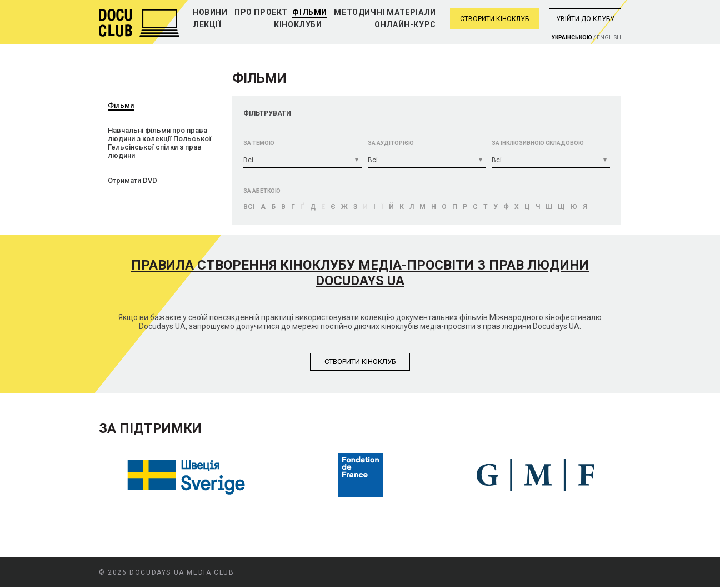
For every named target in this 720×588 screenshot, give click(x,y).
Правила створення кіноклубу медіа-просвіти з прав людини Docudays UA (360, 273)
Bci (249, 207)
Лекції (207, 24)
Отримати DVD (132, 180)
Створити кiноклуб (360, 362)
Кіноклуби (298, 24)
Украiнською (572, 38)
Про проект (261, 12)
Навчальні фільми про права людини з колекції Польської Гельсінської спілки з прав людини (159, 143)
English (609, 38)
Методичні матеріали (385, 12)
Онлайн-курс (405, 24)
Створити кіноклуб (494, 19)
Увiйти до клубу (585, 19)
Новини (210, 12)
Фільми (310, 12)
